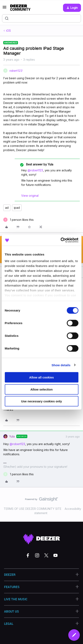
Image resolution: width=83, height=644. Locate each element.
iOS (8, 31)
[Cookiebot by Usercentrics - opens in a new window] (60, 240)
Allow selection (41, 389)
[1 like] (18, 220)
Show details (61, 365)
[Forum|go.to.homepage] (20, 8)
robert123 (16, 71)
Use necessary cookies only (41, 401)
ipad (17, 208)
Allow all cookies (41, 377)
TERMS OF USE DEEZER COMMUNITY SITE (33, 509)
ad (7, 208)
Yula (12, 436)
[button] (4, 8)
